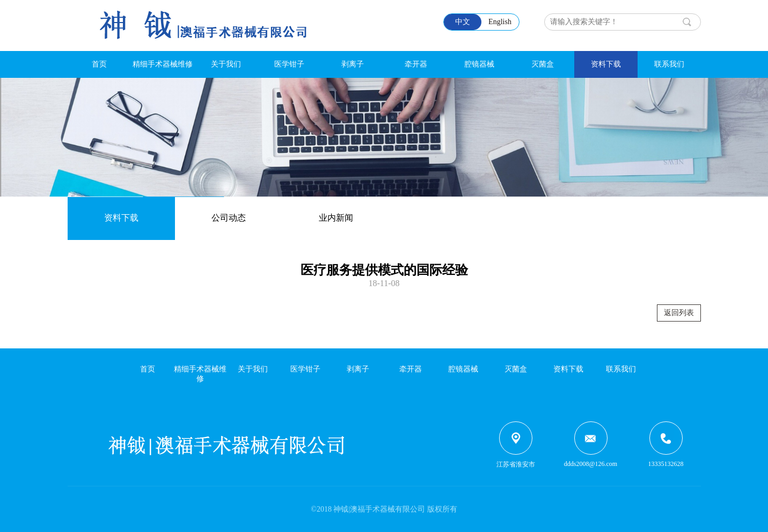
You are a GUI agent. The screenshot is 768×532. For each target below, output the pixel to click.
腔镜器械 (479, 64)
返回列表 (679, 313)
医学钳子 (289, 64)
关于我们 (226, 64)
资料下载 (606, 64)
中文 (463, 22)
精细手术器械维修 (163, 64)
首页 (99, 64)
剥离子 (353, 64)
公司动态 (229, 218)
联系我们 (669, 64)
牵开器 (416, 64)
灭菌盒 (543, 64)
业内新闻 (336, 218)
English (500, 22)
